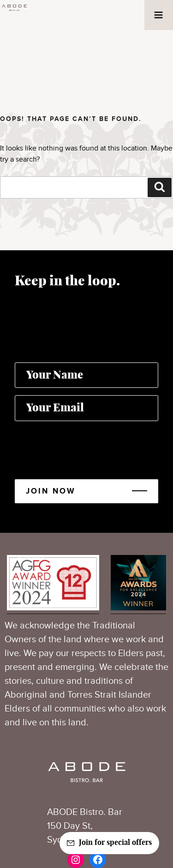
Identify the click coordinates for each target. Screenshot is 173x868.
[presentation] (85, 446)
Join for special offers (115, 843)
